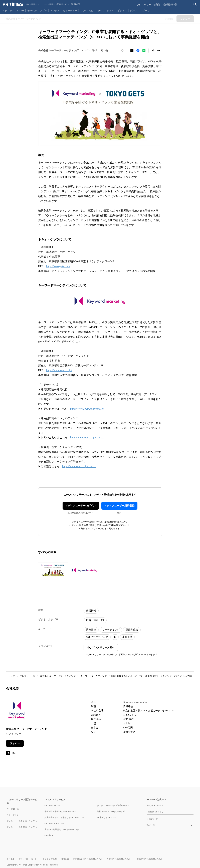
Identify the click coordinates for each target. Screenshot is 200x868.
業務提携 (91, 630)
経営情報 (91, 611)
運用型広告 (132, 630)
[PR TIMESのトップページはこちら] (41, 4)
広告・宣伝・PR (95, 620)
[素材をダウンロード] (153, 51)
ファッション (87, 10)
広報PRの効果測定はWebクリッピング (62, 829)
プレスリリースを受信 (148, 4)
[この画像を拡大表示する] (53, 570)
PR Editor (49, 835)
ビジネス (122, 10)
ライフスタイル (106, 10)
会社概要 (11, 859)
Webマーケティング (97, 637)
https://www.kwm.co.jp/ (59, 370)
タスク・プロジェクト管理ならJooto (114, 805)
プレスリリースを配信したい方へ (22, 827)
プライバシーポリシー (29, 859)
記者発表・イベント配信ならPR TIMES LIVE (64, 817)
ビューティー (70, 10)
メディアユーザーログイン (81, 506)
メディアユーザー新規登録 (119, 506)
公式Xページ (152, 819)
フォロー (15, 743)
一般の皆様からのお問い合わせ (149, 859)
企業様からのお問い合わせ (119, 859)
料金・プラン (13, 815)
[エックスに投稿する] (132, 51)
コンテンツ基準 (50, 859)
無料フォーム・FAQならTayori (111, 811)
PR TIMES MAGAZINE (54, 823)
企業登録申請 (170, 4)
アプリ (44, 10)
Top (5, 10)
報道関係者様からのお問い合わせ (88, 859)
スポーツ (145, 10)
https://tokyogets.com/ (58, 266)
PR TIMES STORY (52, 805)
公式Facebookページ (156, 805)
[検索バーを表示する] (195, 4)
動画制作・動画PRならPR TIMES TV (61, 811)
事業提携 (127, 637)
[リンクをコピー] (159, 51)
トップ (11, 676)
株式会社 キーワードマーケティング (58, 676)
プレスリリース (27, 676)
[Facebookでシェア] (138, 51)
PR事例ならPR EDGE (106, 817)
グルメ (134, 10)
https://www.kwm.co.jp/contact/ (87, 409)
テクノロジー (17, 10)
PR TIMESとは (13, 809)
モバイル (32, 10)
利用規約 (65, 859)
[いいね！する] (123, 51)
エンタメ (55, 10)
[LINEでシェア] (144, 51)
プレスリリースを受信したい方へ (22, 821)
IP (115, 637)
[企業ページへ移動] (17, 711)
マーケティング (111, 630)
